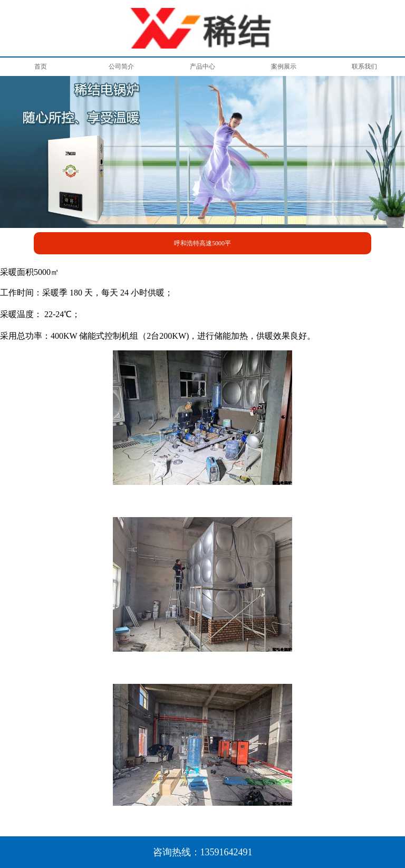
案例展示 (284, 66)
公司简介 (121, 66)
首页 (41, 66)
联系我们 (364, 66)
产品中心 (202, 66)
